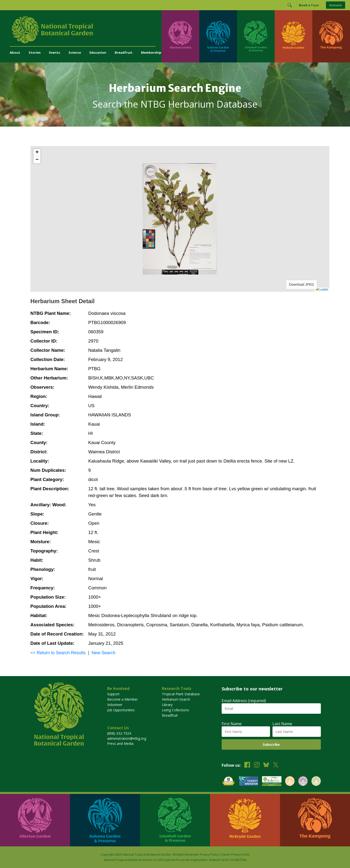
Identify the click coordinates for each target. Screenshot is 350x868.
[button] (37, 153)
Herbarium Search (176, 699)
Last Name (282, 724)
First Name (232, 724)
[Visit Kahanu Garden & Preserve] (218, 36)
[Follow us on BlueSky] (266, 765)
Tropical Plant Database (181, 694)
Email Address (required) (244, 701)
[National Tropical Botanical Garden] (86, 30)
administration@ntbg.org (127, 738)
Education (98, 52)
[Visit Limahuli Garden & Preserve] (256, 36)
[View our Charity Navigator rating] (249, 782)
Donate (336, 5)
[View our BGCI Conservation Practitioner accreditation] (303, 782)
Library (167, 705)
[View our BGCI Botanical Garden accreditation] (290, 782)
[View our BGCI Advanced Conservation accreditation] (316, 782)
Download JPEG (302, 284)
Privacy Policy (209, 855)
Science (75, 52)
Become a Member (122, 699)
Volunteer (115, 705)
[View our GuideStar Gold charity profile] (228, 782)
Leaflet (322, 290)
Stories (35, 52)
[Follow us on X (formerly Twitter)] (276, 765)
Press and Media (120, 743)
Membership (151, 52)
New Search (104, 653)
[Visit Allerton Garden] (180, 36)
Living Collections (175, 710)
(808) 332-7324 (119, 733)
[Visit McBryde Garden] (293, 36)
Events (55, 52)
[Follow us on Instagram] (257, 765)
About (15, 52)
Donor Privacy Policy (236, 855)
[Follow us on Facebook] (247, 765)
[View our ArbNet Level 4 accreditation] (272, 782)
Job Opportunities (121, 710)
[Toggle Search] (289, 5)
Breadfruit (124, 52)
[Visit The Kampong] (331, 36)
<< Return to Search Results (58, 653)
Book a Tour (309, 5)
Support (113, 694)
